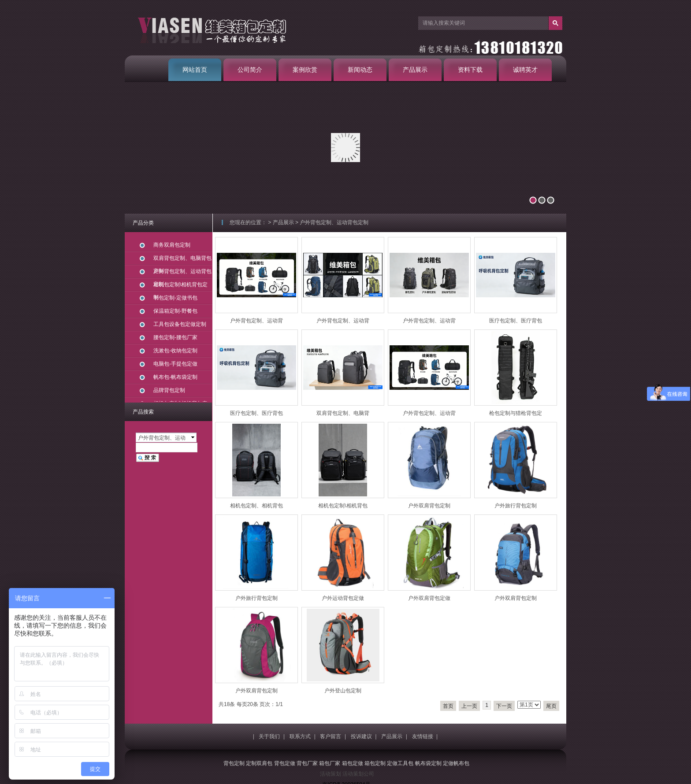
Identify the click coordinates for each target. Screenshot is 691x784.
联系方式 (300, 736)
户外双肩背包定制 (429, 506)
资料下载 (470, 70)
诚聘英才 (525, 70)
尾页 (551, 706)
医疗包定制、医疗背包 (516, 321)
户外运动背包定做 (343, 598)
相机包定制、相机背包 (256, 506)
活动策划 (331, 774)
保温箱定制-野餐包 (175, 311)
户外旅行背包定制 (516, 506)
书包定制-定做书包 (175, 298)
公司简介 (250, 70)
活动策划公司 (358, 774)
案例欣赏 (305, 70)
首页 (448, 706)
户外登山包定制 (343, 691)
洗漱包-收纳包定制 (175, 351)
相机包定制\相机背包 (343, 506)
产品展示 (415, 70)
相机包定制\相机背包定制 (180, 287)
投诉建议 (361, 736)
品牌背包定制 (169, 390)
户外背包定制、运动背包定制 (334, 222)
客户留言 (331, 736)
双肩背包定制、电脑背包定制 (182, 260)
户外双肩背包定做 (429, 598)
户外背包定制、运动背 (256, 321)
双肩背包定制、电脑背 (343, 413)
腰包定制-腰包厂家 (175, 337)
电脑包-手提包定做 (175, 364)
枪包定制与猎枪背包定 (516, 413)
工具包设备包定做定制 (180, 324)
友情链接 (423, 736)
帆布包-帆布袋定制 (175, 377)
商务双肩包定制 (172, 245)
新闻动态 (360, 70)
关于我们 (269, 736)
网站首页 (195, 70)
